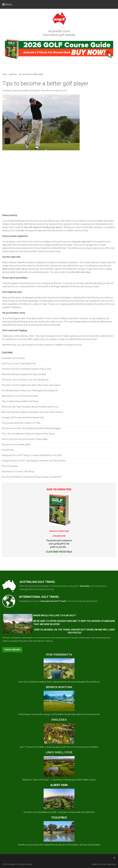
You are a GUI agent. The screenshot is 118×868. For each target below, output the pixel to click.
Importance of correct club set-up (18, 471)
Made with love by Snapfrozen (104, 864)
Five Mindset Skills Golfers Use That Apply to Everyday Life (30, 391)
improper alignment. (82, 242)
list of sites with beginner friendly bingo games (40, 227)
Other (5, 74)
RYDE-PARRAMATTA (59, 655)
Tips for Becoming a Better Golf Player (20, 401)
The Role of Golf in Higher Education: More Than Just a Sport (31, 385)
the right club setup (81, 272)
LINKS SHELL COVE (59, 752)
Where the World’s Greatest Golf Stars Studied (24, 374)
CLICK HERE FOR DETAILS (59, 552)
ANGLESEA (59, 720)
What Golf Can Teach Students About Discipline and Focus (30, 407)
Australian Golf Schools (13, 358)
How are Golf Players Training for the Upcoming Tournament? (31, 477)
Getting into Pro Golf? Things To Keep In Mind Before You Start (32, 455)
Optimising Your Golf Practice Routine (20, 396)
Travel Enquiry (12, 650)
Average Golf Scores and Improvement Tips (23, 418)
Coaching (13, 74)
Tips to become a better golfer (31, 74)
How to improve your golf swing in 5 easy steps (25, 439)
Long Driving (8, 450)
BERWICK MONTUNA (59, 687)
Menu (7, 4)
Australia (85, 586)
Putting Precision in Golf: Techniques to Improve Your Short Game (34, 461)
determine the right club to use (17, 269)
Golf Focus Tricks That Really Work (19, 364)
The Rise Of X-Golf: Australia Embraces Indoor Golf (26, 369)
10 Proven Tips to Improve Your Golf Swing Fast (25, 380)
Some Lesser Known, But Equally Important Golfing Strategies (31, 428)
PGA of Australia (10, 466)
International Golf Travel (53, 601)
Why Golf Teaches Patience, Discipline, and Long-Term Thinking (32, 412)
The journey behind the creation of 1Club (21, 423)
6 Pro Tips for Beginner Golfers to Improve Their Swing (28, 434)
